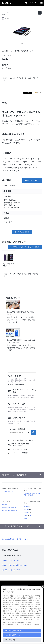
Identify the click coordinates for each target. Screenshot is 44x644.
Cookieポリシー (21, 622)
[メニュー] (42, 3)
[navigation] (40, 13)
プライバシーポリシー (26, 624)
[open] (36, 3)
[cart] (31, 3)
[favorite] (26, 3)
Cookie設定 (11, 640)
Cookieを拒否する (13, 635)
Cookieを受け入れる (14, 631)
